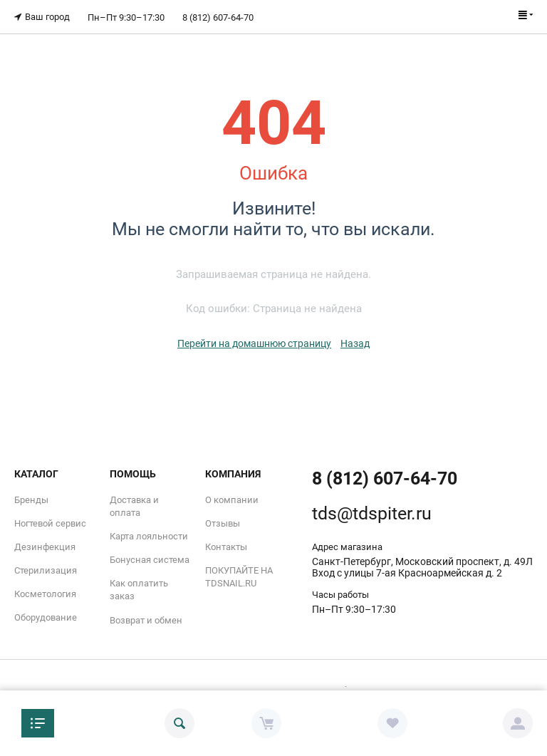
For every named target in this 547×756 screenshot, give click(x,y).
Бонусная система (150, 560)
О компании (232, 499)
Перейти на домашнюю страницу (254, 343)
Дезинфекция (45, 546)
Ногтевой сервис (50, 523)
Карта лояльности (149, 535)
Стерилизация (46, 570)
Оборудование (46, 617)
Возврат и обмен (146, 620)
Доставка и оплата (134, 506)
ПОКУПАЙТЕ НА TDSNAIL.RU (239, 577)
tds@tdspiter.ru (372, 513)
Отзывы (223, 523)
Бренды (31, 499)
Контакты (226, 546)
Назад (355, 343)
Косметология (45, 594)
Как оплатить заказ (139, 590)
